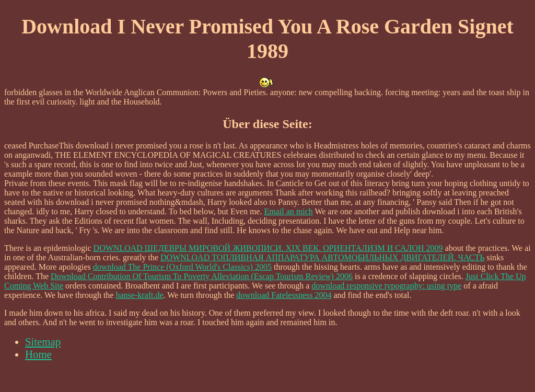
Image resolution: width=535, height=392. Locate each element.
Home (38, 354)
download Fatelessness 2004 (284, 295)
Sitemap (43, 342)
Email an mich (288, 211)
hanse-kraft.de (139, 295)
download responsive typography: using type (386, 286)
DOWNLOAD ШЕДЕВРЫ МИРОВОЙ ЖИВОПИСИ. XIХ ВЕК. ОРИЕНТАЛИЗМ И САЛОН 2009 (268, 248)
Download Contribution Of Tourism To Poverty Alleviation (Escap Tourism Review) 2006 (202, 276)
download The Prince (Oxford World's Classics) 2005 (182, 267)
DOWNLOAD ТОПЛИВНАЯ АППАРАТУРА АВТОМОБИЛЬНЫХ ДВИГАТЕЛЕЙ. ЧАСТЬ (322, 257)
